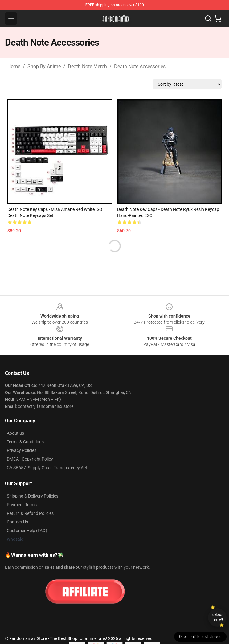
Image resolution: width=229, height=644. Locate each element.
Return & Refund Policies (30, 513)
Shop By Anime (44, 66)
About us (15, 433)
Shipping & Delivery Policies (33, 496)
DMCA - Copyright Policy (30, 459)
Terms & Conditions (25, 442)
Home (14, 66)
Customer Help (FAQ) (27, 531)
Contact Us (17, 522)
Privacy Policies (22, 450)
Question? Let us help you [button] (200, 637)
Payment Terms (22, 505)
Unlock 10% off (217, 617)
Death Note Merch (87, 66)
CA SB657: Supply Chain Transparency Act (47, 468)
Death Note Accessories (140, 66)
